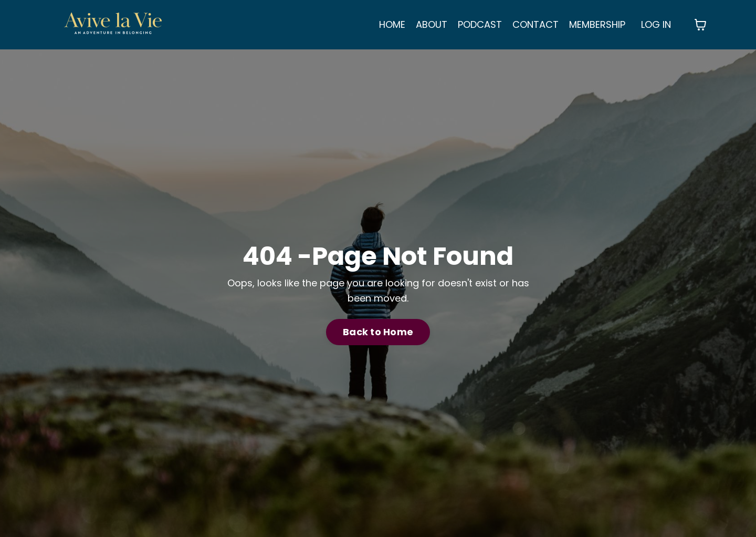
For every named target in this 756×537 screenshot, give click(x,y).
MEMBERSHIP (597, 24)
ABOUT (432, 24)
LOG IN (656, 24)
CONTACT (535, 24)
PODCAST (480, 24)
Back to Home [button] (378, 332)
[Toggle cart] (700, 25)
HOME (392, 24)
